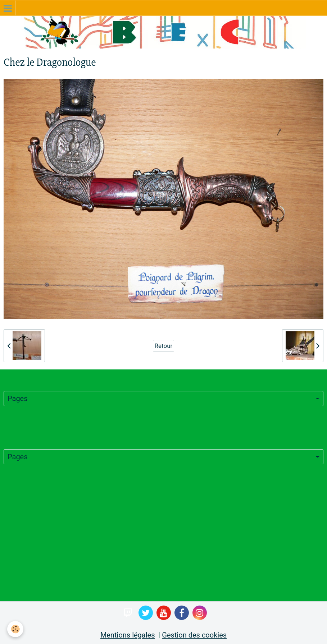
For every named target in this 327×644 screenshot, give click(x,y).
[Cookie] (15, 629)
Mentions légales (128, 635)
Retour (164, 346)
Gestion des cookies (194, 635)
